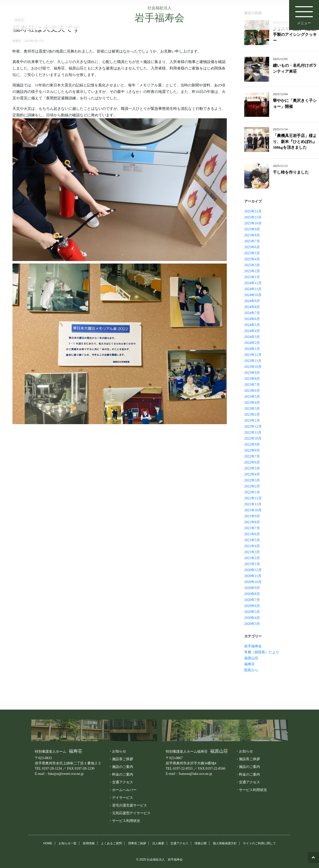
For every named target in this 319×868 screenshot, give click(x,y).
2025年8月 (252, 235)
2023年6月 (252, 391)
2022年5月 (252, 468)
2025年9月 (252, 229)
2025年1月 (252, 277)
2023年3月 (252, 409)
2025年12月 (253, 211)
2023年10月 (253, 367)
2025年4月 (252, 259)
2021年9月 (252, 516)
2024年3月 (252, 337)
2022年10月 (253, 438)
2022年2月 (252, 486)
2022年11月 (253, 433)
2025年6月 (252, 247)
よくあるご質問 (111, 843)
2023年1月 (252, 421)
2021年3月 (252, 552)
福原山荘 (251, 658)
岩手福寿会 (253, 646)
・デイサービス (121, 798)
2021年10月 (253, 510)
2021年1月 (252, 564)
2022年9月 (252, 444)
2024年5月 (252, 325)
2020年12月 (253, 570)
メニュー (304, 12)
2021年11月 (253, 504)
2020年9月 (252, 588)
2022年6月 (252, 462)
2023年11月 (253, 361)
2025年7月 (252, 241)
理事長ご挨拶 (137, 843)
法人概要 (158, 843)
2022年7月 (252, 456)
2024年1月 (252, 349)
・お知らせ (117, 751)
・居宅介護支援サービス (128, 805)
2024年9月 (252, 301)
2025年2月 (252, 271)
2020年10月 (253, 582)
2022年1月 (252, 492)
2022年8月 (252, 450)
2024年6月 (252, 319)
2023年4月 (252, 403)
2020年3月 (252, 624)
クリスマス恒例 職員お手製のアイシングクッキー (295, 35)
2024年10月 (253, 295)
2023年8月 (252, 379)
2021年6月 (252, 534)
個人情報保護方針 (225, 843)
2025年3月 (252, 265)
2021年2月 (252, 558)
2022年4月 (252, 474)
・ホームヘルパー (123, 790)
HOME (48, 843)
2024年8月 (252, 307)
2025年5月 (252, 253)
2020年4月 (252, 618)
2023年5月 (252, 397)
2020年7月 (252, 600)
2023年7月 (252, 385)
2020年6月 (252, 606)
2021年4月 (252, 546)
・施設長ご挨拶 (121, 759)
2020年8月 (252, 594)
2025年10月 (253, 223)
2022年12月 (253, 427)
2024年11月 (253, 289)
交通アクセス (179, 843)
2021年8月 (252, 522)
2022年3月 (252, 480)
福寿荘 (249, 664)
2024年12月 (253, 283)
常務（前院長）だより (262, 652)
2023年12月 (253, 355)
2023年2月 (252, 415)
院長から (251, 670)
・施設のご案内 (121, 767)
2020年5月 (252, 612)
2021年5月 (252, 540)
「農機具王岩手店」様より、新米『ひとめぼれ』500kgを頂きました (295, 141)
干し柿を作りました (291, 172)
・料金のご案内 (121, 774)
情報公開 (201, 843)
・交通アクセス (121, 782)
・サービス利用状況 (124, 821)
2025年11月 (253, 217)
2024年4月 (252, 331)
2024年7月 (252, 313)
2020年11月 (253, 576)
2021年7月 (252, 528)
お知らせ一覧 (68, 843)
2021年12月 (253, 498)
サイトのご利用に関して (259, 843)
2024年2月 (252, 343)
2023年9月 (252, 373)
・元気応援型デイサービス (130, 813)
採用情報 (89, 843)
